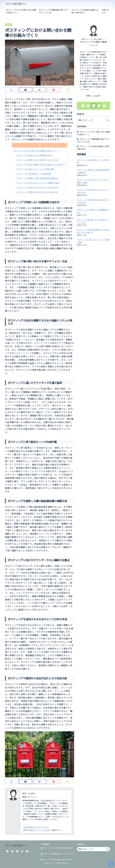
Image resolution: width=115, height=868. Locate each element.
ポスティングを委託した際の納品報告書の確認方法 (37, 178)
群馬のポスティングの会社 (39, 830)
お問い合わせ (105, 11)
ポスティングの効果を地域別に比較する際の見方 (85, 11)
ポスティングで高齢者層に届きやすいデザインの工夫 (54, 11)
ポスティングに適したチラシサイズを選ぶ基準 (35, 169)
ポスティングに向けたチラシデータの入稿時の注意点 (38, 183)
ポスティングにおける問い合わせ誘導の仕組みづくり (21, 11)
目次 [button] (40, 145)
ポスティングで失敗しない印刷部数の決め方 (34, 155)
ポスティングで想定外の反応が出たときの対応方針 (37, 192)
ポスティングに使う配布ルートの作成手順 (34, 174)
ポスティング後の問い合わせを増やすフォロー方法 (37, 160)
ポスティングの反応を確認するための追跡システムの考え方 (41, 164)
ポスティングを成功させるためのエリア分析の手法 (37, 187)
